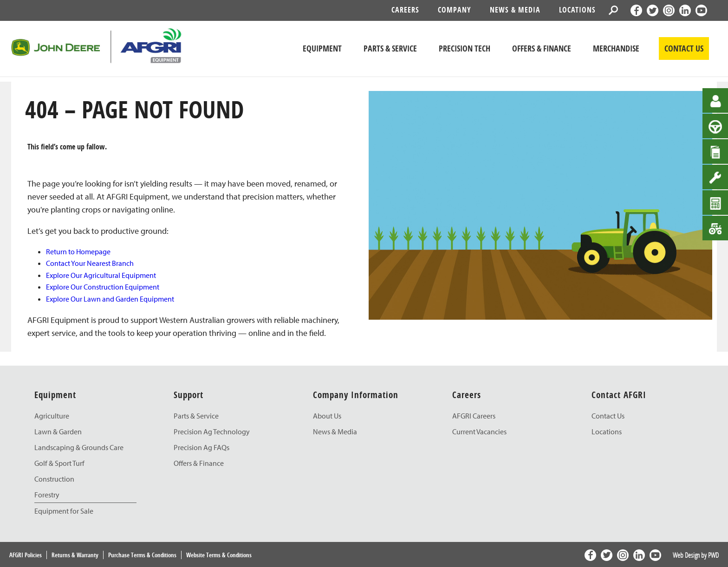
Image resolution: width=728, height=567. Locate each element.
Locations (577, 10)
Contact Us (608, 416)
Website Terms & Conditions (219, 555)
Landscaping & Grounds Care (79, 447)
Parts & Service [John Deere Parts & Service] (390, 48)
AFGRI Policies (26, 555)
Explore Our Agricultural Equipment (101, 275)
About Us (327, 416)
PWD (713, 555)
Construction (54, 479)
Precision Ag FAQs (201, 447)
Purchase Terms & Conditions (142, 555)
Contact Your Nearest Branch (90, 263)
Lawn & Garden (58, 432)
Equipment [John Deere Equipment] (322, 48)
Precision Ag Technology (212, 432)
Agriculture (52, 416)
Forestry (47, 495)
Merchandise (616, 48)
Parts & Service (196, 416)
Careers (405, 10)
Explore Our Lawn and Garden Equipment (110, 299)
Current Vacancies (479, 432)
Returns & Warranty (75, 555)
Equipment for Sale (64, 511)
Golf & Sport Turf (59, 463)
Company (455, 10)
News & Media (515, 10)
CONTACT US (684, 48)
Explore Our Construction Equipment (103, 287)
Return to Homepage (78, 251)
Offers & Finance (542, 48)
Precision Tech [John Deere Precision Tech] (465, 48)
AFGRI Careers (474, 416)
